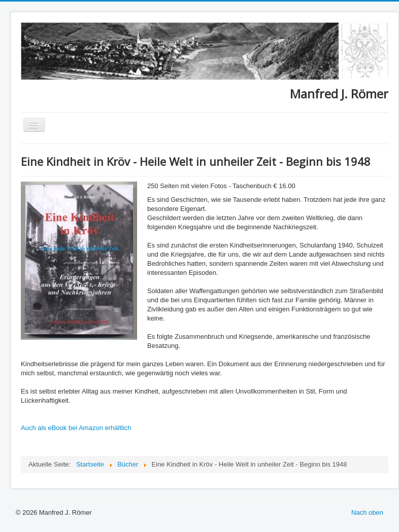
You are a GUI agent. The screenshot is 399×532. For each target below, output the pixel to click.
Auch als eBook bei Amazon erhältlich (76, 428)
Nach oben (367, 512)
